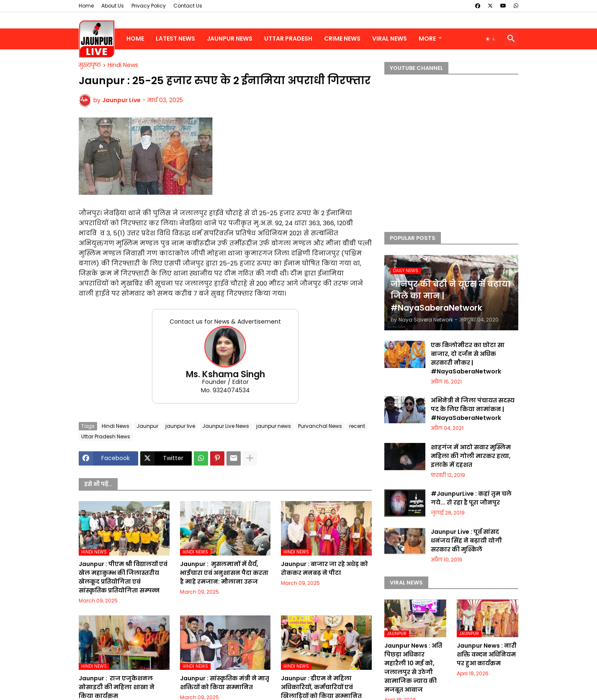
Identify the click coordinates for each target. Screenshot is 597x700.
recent (357, 426)
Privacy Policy (149, 6)
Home (86, 6)
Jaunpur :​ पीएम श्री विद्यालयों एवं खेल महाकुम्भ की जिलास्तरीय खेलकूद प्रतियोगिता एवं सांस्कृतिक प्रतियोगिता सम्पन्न (123, 577)
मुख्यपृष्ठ (90, 65)
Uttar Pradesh (288, 39)
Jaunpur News (230, 39)
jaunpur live (180, 426)
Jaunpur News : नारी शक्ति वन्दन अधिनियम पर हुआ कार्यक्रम (487, 654)
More (427, 39)
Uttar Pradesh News (106, 436)
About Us (113, 6)
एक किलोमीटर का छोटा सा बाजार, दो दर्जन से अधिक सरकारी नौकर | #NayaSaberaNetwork (468, 358)
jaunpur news (274, 426)
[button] (491, 39)
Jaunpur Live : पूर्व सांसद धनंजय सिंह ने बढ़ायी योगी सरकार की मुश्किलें (466, 540)
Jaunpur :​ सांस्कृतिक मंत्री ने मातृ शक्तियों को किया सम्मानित (225, 683)
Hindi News (123, 65)
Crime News (342, 39)
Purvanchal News (320, 426)
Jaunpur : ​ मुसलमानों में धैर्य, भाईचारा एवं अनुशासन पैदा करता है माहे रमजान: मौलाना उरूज (224, 573)
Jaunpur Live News (226, 426)
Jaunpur (147, 426)
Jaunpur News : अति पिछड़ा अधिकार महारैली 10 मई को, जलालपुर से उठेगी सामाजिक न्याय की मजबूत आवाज (413, 668)
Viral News (390, 39)
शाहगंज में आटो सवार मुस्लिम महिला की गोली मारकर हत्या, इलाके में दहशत (471, 456)
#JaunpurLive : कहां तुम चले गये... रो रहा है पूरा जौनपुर (471, 498)
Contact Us (188, 6)
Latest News (175, 39)
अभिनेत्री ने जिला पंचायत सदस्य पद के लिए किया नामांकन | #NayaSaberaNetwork (473, 409)
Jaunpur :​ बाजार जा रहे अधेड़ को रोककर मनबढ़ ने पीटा (324, 568)
